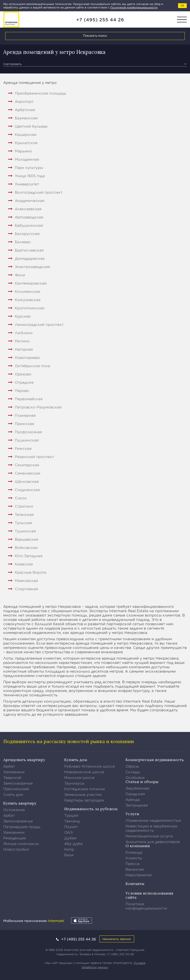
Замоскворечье (18, 783)
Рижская (23, 448)
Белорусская (27, 233)
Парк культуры (29, 167)
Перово (22, 390)
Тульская (23, 523)
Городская (135, 794)
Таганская (24, 514)
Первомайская (29, 399)
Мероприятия (139, 875)
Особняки (135, 777)
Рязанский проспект (34, 457)
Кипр (69, 849)
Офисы (132, 766)
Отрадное (24, 382)
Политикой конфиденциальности (134, 7)
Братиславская (29, 250)
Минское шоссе (79, 777)
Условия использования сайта (149, 895)
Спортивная (26, 589)
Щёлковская (27, 481)
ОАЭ (69, 832)
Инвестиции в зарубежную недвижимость (151, 828)
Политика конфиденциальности (146, 906)
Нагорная (24, 349)
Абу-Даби (74, 843)
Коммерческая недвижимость (155, 760)
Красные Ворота (31, 572)
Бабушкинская (29, 225)
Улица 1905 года (30, 176)
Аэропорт (24, 101)
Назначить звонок (117, 939)
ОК (182, 6)
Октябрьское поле (32, 366)
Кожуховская (28, 300)
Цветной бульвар (31, 126)
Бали (69, 855)
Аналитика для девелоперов (153, 842)
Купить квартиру (20, 803)
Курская (23, 316)
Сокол (21, 498)
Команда (134, 852)
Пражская (24, 423)
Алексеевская (28, 209)
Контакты (135, 884)
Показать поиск (95, 36)
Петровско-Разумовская (38, 407)
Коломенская (27, 291)
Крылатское (26, 143)
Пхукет (71, 827)
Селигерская (27, 465)
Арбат (9, 766)
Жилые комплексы (21, 843)
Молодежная (27, 159)
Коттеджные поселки (85, 789)
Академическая (30, 200)
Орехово (23, 374)
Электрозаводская (32, 267)
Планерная (25, 415)
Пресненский (16, 789)
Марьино (23, 151)
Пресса (132, 863)
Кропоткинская (30, 308)
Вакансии (135, 869)
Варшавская (26, 539)
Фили (20, 275)
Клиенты (134, 858)
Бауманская (26, 118)
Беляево (23, 242)
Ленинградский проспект (39, 324)
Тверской (12, 777)
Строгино (24, 506)
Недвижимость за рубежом (91, 809)
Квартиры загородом (84, 800)
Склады (133, 772)
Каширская (26, 134)
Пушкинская (27, 440)
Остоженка (14, 810)
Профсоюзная (28, 432)
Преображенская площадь (40, 93)
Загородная (137, 805)
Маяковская (26, 580)
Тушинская (25, 531)
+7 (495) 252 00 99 (120, 954)
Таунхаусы (74, 783)
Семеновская (27, 473)
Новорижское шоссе (84, 772)
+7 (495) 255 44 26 (100, 20)
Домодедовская (30, 258)
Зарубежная (137, 788)
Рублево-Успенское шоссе (90, 766)
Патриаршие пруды (22, 827)
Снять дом (13, 794)
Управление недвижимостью (153, 820)
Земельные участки (83, 794)
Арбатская (25, 110)
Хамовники (14, 772)
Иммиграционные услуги (149, 836)
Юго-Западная (29, 556)
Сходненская (27, 490)
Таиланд (72, 821)
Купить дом (76, 760)
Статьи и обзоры (142, 782)
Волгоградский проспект (39, 192)
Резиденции (15, 838)
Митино (22, 341)
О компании (138, 846)
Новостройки (16, 849)
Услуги (132, 814)
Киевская (24, 564)
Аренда (133, 799)
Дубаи (70, 838)
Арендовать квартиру (24, 760)
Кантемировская (31, 283)
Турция (71, 815)
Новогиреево (27, 357)
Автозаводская (29, 217)
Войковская (26, 547)
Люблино (24, 333)
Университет (27, 184)
